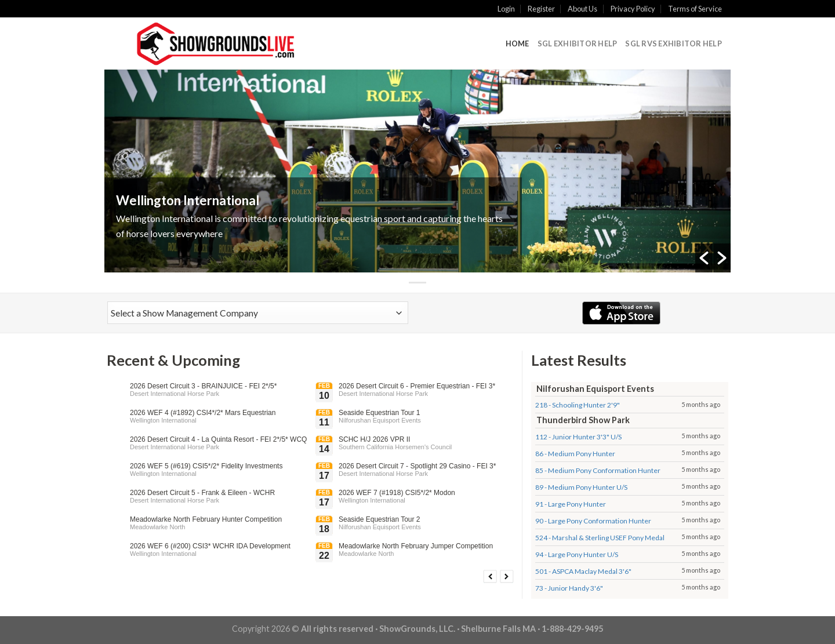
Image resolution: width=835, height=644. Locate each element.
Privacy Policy (633, 9)
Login (506, 9)
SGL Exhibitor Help (578, 43)
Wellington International (188, 200)
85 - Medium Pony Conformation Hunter (598, 470)
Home (518, 43)
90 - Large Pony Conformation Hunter (593, 521)
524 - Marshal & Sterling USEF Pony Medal (600, 538)
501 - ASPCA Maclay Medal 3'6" (583, 571)
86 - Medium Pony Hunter (575, 454)
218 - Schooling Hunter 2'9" (578, 405)
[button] (704, 258)
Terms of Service (695, 9)
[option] (418, 171)
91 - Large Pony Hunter (571, 504)
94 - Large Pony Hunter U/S (577, 554)
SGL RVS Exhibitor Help (674, 43)
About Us (582, 9)
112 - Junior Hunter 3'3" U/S (578, 437)
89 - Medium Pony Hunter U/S (581, 487)
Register (541, 9)
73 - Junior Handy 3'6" (569, 588)
